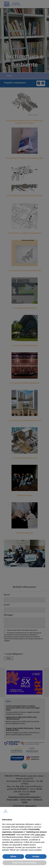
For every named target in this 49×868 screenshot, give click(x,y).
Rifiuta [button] (13, 856)
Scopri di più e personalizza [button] (24, 863)
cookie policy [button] (40, 835)
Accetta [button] (36, 856)
